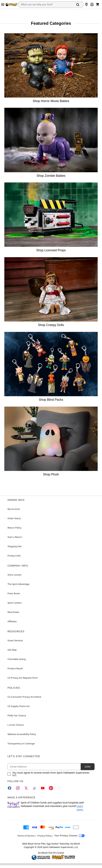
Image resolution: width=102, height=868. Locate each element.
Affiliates (12, 621)
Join (87, 767)
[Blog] (59, 788)
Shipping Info (15, 546)
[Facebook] (10, 788)
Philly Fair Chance (17, 715)
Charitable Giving (17, 659)
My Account (14, 509)
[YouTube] (43, 788)
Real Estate (13, 612)
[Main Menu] (3, 4)
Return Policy (14, 528)
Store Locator (15, 575)
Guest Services (15, 640)
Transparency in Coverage (21, 743)
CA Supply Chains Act (18, 706)
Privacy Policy (44, 836)
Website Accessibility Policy (22, 734)
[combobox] (45, 4)
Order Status (14, 518)
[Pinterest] (51, 788)
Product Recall (15, 668)
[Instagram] (18, 788)
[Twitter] (26, 788)
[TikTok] (34, 788)
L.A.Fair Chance (15, 725)
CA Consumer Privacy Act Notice (24, 697)
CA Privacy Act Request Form (22, 678)
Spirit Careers (15, 603)
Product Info (14, 556)
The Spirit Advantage (18, 584)
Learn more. (80, 808)
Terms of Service (26, 836)
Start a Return (15, 537)
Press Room (14, 593)
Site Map (12, 650)
